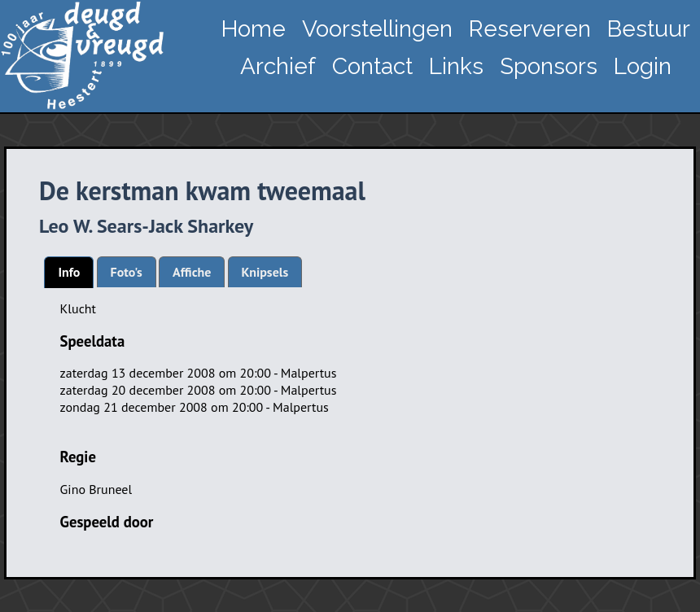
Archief (278, 66)
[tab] (69, 272)
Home (254, 29)
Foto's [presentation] (127, 272)
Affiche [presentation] (192, 272)
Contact (372, 66)
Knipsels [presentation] (265, 272)
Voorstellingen (377, 29)
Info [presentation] (69, 272)
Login (643, 66)
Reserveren (530, 29)
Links (456, 66)
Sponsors (549, 66)
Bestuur (649, 29)
